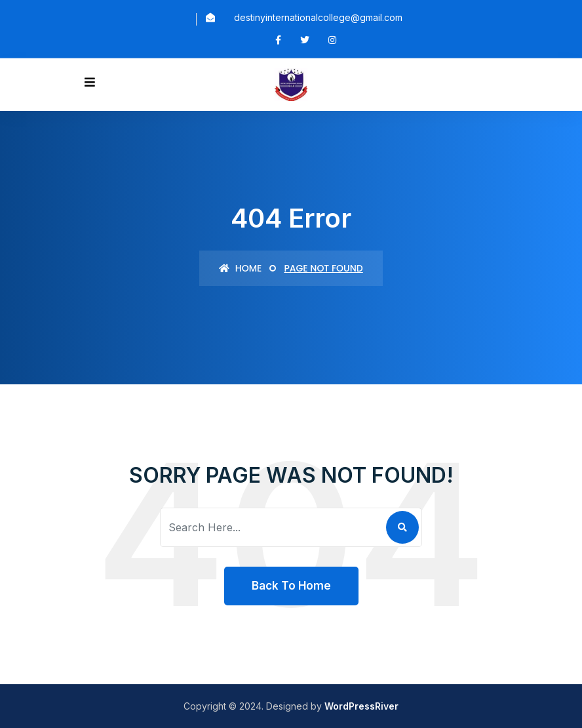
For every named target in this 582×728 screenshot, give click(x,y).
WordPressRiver (361, 706)
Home (240, 268)
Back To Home (291, 586)
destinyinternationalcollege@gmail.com (318, 17)
